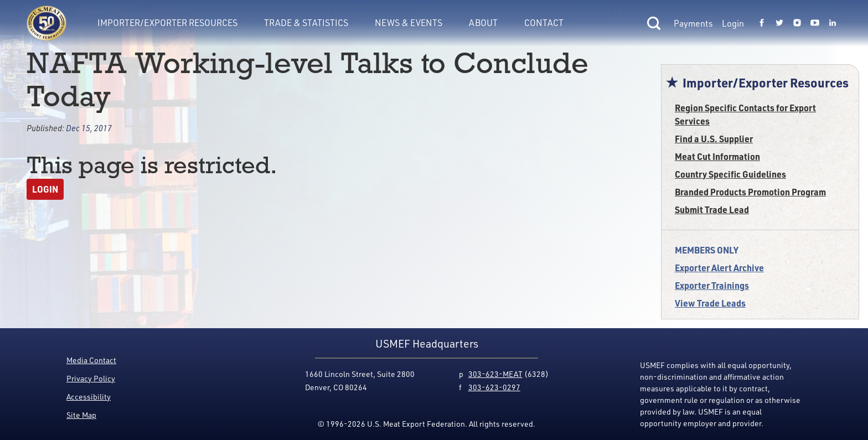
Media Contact (91, 360)
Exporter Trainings (712, 285)
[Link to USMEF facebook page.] (762, 23)
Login (733, 23)
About (483, 23)
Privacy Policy (91, 378)
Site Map (81, 415)
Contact (544, 23)
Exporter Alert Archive (719, 268)
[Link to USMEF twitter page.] (779, 23)
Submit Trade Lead (712, 209)
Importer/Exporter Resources (167, 23)
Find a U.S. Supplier (714, 139)
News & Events (409, 23)
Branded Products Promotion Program (750, 192)
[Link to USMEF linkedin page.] (833, 23)
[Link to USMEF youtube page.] (815, 23)
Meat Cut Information (717, 156)
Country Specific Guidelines (730, 174)
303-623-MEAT (495, 374)
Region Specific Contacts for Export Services (745, 114)
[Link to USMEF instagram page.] (797, 23)
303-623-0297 (494, 387)
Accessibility (89, 397)
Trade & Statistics (306, 23)
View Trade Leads (710, 303)
